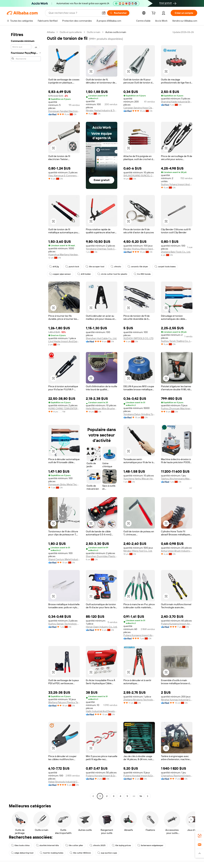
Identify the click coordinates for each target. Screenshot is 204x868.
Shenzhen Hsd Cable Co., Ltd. (101, 338)
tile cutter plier (74, 845)
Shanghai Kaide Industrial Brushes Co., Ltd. (177, 102)
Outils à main (94, 32)
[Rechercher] (118, 13)
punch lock (72, 267)
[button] (104, 13)
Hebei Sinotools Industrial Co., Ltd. (64, 782)
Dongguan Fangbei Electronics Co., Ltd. (64, 111)
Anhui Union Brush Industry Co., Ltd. (177, 551)
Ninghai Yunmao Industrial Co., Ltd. (177, 700)
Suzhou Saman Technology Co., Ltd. (64, 624)
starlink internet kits (47, 845)
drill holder (84, 274)
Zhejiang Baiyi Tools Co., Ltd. (176, 252)
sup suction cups (107, 853)
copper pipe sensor (60, 274)
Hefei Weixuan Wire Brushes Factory (102, 408)
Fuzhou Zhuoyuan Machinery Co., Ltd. (177, 408)
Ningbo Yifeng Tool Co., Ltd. (138, 551)
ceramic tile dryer (138, 267)
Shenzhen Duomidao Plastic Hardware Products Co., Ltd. (102, 556)
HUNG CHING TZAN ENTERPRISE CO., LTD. (64, 408)
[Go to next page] (148, 796)
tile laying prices (121, 845)
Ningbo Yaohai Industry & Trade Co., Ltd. (102, 110)
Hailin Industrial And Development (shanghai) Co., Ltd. (102, 711)
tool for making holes (52, 853)
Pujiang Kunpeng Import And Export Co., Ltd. (139, 635)
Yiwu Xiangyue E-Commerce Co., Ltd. (64, 176)
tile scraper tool (95, 267)
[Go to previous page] (93, 796)
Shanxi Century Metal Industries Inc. (64, 559)
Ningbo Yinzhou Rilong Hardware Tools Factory (139, 249)
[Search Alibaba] (74, 13)
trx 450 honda (142, 274)
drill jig (54, 267)
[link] (200, 836)
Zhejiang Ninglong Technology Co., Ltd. (139, 700)
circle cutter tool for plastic (112, 274)
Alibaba (51, 32)
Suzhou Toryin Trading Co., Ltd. (177, 341)
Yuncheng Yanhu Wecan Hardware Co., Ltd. (139, 479)
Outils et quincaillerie (71, 32)
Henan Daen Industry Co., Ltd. (102, 627)
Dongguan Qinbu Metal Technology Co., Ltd (64, 484)
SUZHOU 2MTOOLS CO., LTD (138, 338)
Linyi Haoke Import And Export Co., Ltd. (64, 341)
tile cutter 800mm (80, 853)
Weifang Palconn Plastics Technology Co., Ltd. (64, 702)
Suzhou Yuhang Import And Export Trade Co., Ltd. (177, 184)
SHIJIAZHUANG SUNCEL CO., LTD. (139, 176)
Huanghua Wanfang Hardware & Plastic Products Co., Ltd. (64, 255)
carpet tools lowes (165, 267)
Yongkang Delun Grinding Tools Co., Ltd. (139, 414)
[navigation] (26, 415)
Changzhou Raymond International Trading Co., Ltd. (177, 776)
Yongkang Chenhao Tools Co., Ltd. (102, 249)
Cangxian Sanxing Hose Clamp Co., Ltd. (139, 108)
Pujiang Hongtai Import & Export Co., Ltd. (102, 776)
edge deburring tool (22, 853)
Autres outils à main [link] (116, 32)
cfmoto (116, 267)
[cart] (154, 13)
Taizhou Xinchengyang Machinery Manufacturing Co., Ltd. (177, 479)
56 (141, 796)
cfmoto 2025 (97, 845)
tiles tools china (20, 845)
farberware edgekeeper (150, 845)
